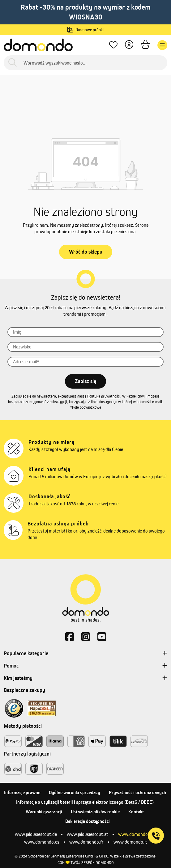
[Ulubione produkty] (113, 45)
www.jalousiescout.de (36, 834)
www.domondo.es (42, 842)
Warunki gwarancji (44, 812)
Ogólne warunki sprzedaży (75, 792)
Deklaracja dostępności (88, 821)
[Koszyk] (145, 45)
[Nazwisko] (85, 347)
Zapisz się (85, 381)
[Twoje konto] (129, 45)
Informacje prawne (22, 792)
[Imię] (85, 332)
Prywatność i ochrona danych (137, 792)
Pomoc (85, 666)
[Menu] (162, 45)
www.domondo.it (130, 842)
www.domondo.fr (86, 842)
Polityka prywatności (104, 396)
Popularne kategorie (85, 654)
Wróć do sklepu (86, 252)
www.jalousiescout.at (88, 834)
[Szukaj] (13, 63)
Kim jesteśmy (85, 678)
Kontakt (136, 812)
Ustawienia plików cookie (95, 812)
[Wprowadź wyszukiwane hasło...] (85, 63)
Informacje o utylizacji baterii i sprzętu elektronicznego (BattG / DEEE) (85, 802)
